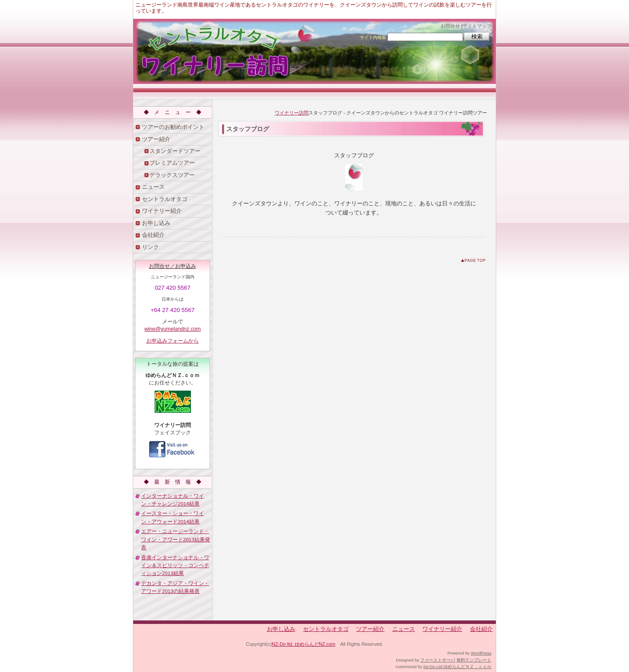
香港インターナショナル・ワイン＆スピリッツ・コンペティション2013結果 (175, 566)
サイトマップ (477, 26)
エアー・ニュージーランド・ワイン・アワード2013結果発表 (176, 539)
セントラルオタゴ (165, 199)
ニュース (153, 187)
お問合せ (450, 26)
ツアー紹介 (156, 139)
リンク (150, 247)
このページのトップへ (475, 262)
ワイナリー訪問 (292, 113)
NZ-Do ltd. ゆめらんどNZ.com (304, 644)
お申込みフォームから (173, 341)
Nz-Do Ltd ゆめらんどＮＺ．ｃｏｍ (457, 667)
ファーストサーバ (438, 660)
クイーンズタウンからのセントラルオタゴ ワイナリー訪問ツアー (314, 51)
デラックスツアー (172, 175)
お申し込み (156, 223)
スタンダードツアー (175, 151)
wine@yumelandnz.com (172, 329)
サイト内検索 (373, 37)
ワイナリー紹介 (162, 211)
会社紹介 (153, 235)
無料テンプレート (474, 660)
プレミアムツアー (172, 163)
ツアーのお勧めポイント (173, 127)
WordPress (481, 653)
